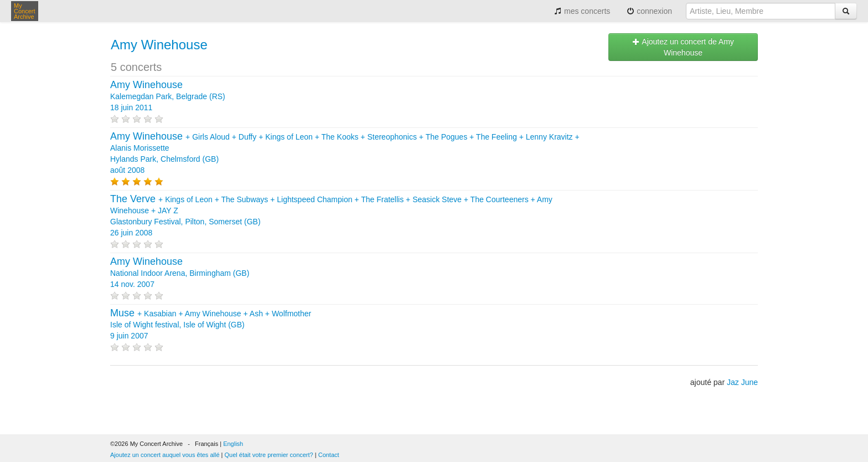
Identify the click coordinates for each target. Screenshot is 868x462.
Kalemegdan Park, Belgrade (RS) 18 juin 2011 (168, 96)
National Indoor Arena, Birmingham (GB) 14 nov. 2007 (180, 273)
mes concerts (582, 11)
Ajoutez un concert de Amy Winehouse (683, 47)
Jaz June (742, 382)
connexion (649, 11)
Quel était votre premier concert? (269, 455)
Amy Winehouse (159, 45)
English (233, 444)
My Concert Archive (25, 11)
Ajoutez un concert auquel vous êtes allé (165, 455)
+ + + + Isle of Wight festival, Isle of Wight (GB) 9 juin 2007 (211, 325)
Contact (329, 455)
